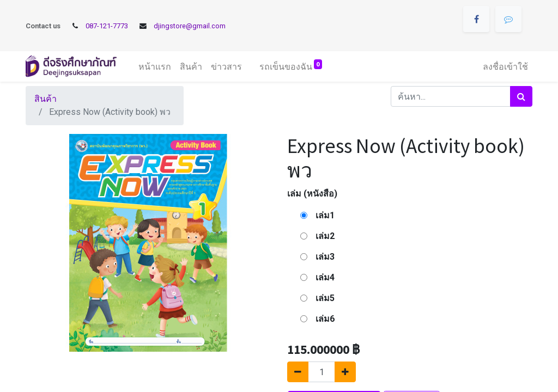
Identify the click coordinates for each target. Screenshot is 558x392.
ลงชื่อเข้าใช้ (505, 66)
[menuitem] (155, 66)
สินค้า (46, 99)
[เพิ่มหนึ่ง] (345, 372)
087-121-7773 (107, 26)
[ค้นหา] (521, 96)
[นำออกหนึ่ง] (298, 372)
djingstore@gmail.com (190, 26)
